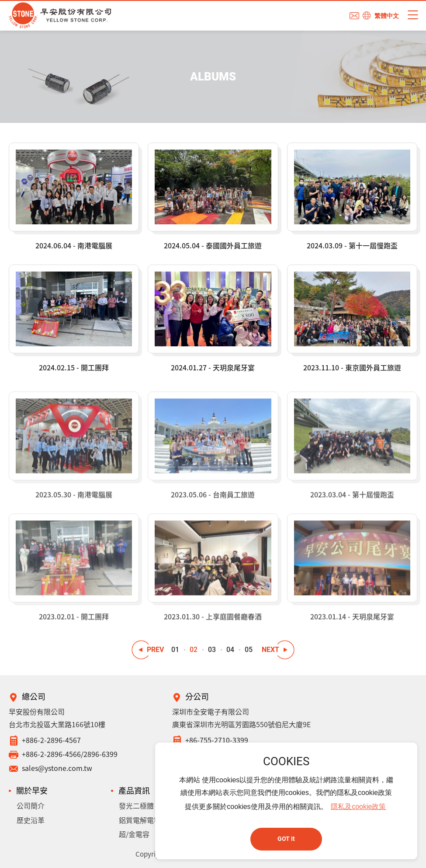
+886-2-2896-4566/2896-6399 (70, 754)
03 (212, 650)
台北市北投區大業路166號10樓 (57, 724)
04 (230, 650)
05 (249, 650)
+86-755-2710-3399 (217, 740)
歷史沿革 (31, 820)
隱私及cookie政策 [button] (358, 807)
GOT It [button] (286, 839)
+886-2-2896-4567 (51, 740)
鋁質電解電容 (140, 820)
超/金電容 (134, 834)
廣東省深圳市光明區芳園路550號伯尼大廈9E (241, 724)
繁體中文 (387, 16)
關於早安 (32, 790)
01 (175, 650)
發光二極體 (136, 805)
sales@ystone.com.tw (57, 768)
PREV (155, 650)
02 (194, 650)
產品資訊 (134, 790)
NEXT (270, 650)
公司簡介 (31, 805)
